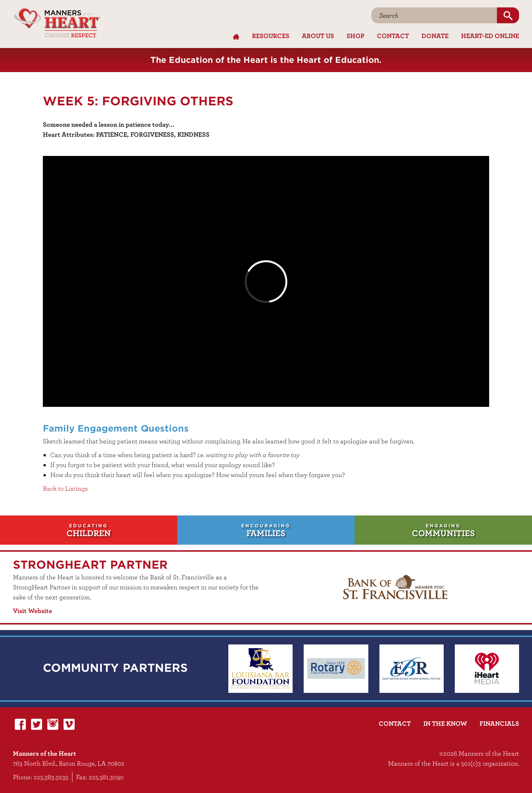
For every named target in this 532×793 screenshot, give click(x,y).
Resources (271, 36)
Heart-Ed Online (490, 36)
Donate (435, 36)
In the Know (445, 723)
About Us (318, 36)
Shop (355, 36)
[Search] (434, 15)
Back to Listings (65, 488)
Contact (393, 36)
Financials (499, 723)
